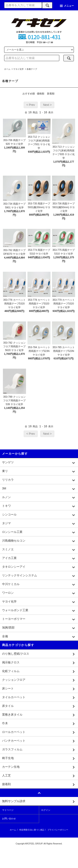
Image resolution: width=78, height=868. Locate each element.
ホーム (7, 69)
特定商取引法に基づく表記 (32, 830)
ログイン (46, 810)
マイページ (8, 810)
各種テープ (32, 69)
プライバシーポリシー (58, 830)
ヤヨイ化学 (19, 69)
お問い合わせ (9, 819)
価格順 (41, 94)
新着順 (51, 94)
